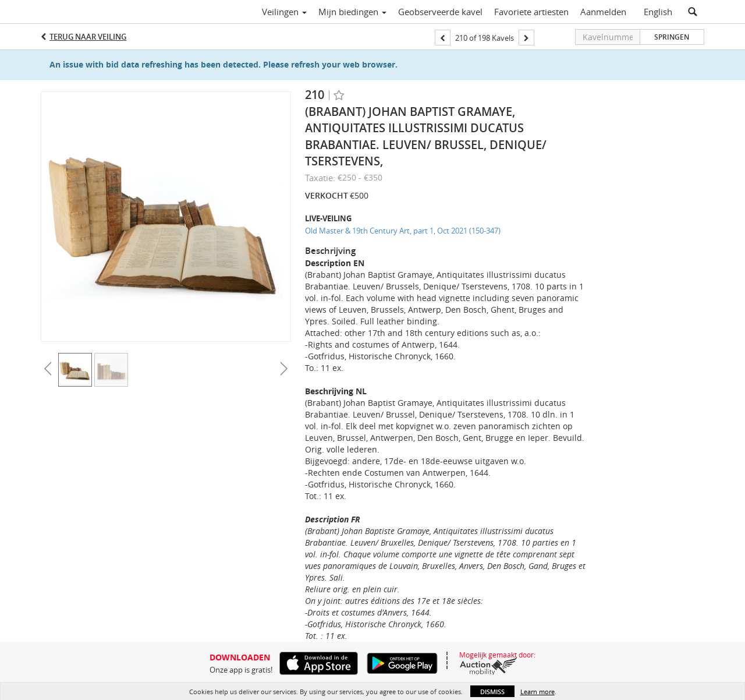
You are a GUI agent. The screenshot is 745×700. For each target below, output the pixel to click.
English (658, 12)
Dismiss (492, 692)
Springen (672, 37)
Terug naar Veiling (88, 37)
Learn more (538, 692)
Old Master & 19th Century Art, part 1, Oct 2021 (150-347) (403, 231)
